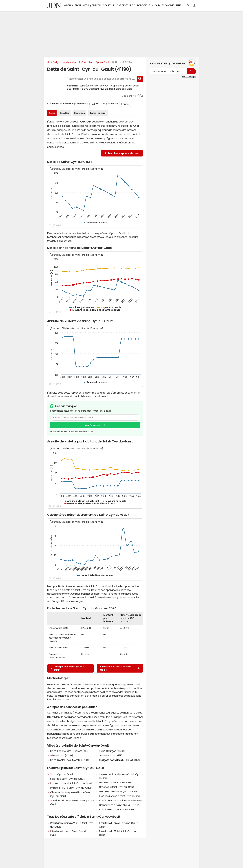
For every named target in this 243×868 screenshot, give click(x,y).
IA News (68, 5)
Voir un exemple (189, 77)
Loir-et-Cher (80, 62)
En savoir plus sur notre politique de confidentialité (71, 431)
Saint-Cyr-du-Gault (99, 62)
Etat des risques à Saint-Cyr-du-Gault (121, 796)
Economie (168, 5)
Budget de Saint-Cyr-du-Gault (67, 668)
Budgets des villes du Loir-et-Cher (120, 760)
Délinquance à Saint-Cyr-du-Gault (119, 805)
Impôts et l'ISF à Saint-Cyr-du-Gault (71, 788)
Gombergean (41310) (111, 755)
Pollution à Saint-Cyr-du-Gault (117, 809)
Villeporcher (116, 86)
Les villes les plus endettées (124, 153)
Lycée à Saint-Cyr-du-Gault (115, 782)
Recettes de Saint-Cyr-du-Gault (120, 668)
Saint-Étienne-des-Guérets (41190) (70, 751)
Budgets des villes (62, 62)
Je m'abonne (92, 425)
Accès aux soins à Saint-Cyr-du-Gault (121, 800)
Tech (78, 5)
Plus (180, 5)
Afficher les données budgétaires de (66, 104)
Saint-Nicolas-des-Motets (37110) (70, 760)
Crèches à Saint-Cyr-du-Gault (117, 787)
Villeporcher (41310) (62, 755)
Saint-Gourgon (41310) (112, 751)
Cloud (156, 5)
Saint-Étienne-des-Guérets (94, 86)
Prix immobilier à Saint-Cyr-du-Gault (71, 783)
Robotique (143, 5)
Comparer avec (109, 104)
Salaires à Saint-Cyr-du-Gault (67, 779)
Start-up (109, 5)
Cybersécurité (126, 5)
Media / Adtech (92, 5)
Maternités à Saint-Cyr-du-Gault (118, 791)
